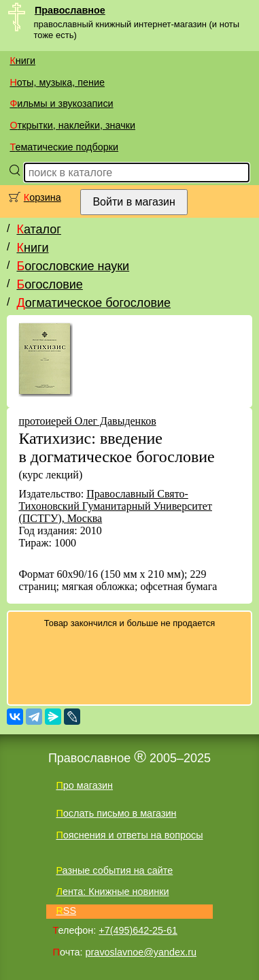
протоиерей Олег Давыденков (87, 421)
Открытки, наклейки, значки (72, 125)
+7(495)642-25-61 (138, 930)
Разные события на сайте (114, 870)
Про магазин (84, 785)
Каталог (38, 229)
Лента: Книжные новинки (112, 892)
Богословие (49, 284)
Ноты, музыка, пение (57, 82)
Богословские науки (73, 266)
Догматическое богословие (93, 303)
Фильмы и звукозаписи (61, 103)
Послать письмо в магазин (116, 813)
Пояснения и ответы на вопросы (129, 835)
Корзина (42, 197)
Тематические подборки (64, 147)
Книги (22, 61)
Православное (70, 10)
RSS (66, 911)
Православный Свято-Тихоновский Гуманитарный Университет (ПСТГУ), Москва (115, 506)
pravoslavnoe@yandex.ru (141, 952)
